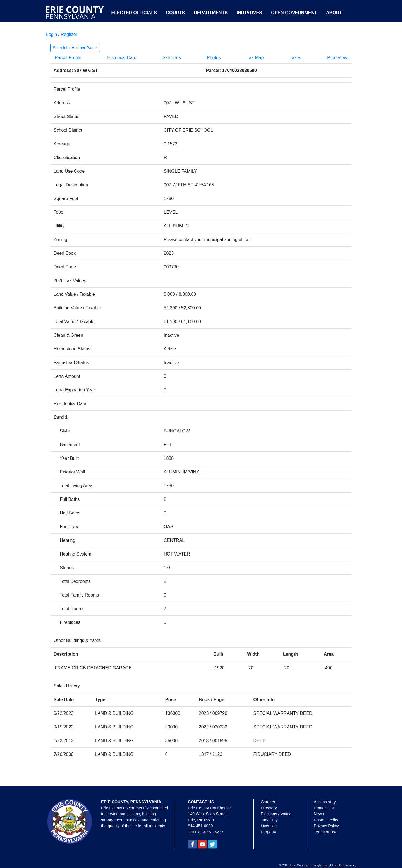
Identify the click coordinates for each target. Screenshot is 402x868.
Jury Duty (269, 820)
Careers (268, 802)
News (319, 814)
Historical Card (122, 58)
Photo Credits (326, 820)
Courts (175, 13)
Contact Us (324, 808)
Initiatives (249, 13)
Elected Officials (134, 13)
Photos (214, 58)
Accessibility (325, 802)
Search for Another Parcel (75, 48)
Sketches (172, 58)
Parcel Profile (68, 58)
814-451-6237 (211, 832)
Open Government (294, 13)
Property (268, 832)
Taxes (295, 58)
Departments (211, 13)
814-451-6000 (200, 826)
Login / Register (62, 34)
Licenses (269, 826)
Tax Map (255, 58)
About (334, 13)
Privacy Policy (326, 826)
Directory (269, 808)
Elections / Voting (276, 814)
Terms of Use (326, 832)
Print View (337, 58)
